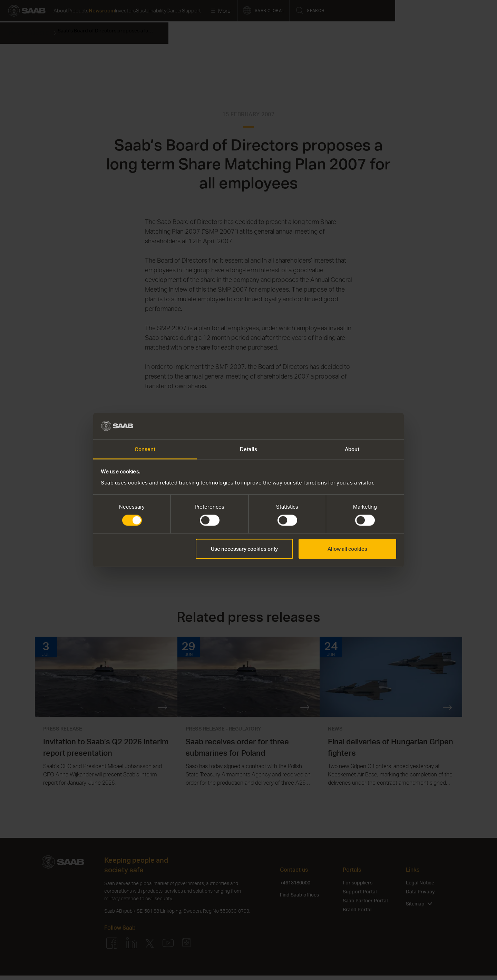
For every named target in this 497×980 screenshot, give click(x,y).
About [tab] (352, 449)
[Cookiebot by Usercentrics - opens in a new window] (366, 426)
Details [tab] (248, 449)
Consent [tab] (145, 449)
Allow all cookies (347, 549)
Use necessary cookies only (244, 549)
